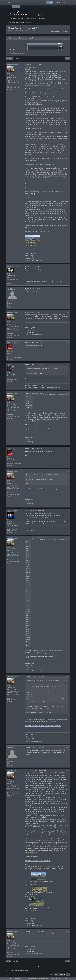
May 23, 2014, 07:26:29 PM (34, 64)
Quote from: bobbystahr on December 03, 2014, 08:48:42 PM (43, 680)
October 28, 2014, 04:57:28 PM (34, 471)
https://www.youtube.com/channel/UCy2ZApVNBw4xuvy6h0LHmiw (44, 387)
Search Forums (63, 2)
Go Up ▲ (65, 978)
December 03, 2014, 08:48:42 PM (34, 538)
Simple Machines (21, 978)
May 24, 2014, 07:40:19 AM (32, 266)
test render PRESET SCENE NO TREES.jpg (39, 881)
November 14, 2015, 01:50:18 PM (36, 771)
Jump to (51, 975)
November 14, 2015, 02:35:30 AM (34, 677)
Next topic (65, 31)
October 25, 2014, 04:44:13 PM (34, 343)
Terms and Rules (59, 978)
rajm (11, 748)
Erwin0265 (13, 511)
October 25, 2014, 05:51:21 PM (34, 365)
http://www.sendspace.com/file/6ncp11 (37, 231)
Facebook (43, 978)
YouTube (47, 978)
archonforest (14, 266)
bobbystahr (14, 65)
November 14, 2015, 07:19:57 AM (34, 748)
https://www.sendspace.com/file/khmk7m (38, 429)
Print (68, 59)
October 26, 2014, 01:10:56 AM (34, 393)
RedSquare (14, 343)
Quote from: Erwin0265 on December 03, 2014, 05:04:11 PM (44, 686)
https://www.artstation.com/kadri (34, 386)
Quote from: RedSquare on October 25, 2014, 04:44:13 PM (43, 368)
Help (53, 978)
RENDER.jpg (30, 242)
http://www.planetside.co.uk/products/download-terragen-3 (43, 726)
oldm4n (12, 289)
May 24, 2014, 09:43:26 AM (32, 289)
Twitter (38, 978)
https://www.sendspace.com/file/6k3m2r (37, 861)
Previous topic (55, 31)
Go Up (8, 961)
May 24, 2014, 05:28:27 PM (32, 312)
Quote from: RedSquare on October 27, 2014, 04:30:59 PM (43, 475)
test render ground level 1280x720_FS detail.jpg (40, 893)
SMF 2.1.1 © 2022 (13, 978)
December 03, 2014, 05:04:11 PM (34, 511)
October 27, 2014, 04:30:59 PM (34, 449)
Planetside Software (32, 978)
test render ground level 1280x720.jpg (37, 907)
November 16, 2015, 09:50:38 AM (34, 931)
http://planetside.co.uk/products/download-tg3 (39, 657)
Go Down (9, 59)
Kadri (11, 365)
